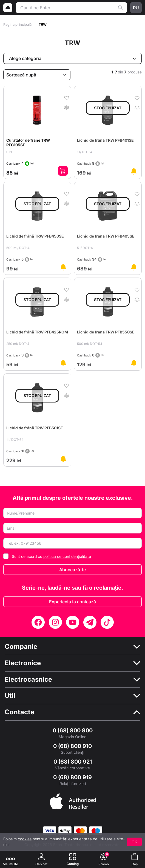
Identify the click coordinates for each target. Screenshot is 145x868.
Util (10, 696)
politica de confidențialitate (67, 556)
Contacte (19, 712)
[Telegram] (90, 622)
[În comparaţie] (67, 107)
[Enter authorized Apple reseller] (73, 801)
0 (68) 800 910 (72, 746)
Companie (21, 647)
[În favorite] (67, 98)
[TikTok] (107, 622)
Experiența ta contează (72, 602)
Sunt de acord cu (51, 556)
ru (136, 8)
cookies (25, 839)
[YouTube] (73, 622)
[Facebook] (38, 622)
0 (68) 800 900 (73, 730)
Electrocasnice (28, 679)
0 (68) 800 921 (73, 762)
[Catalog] (73, 859)
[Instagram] (55, 622)
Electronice (23, 663)
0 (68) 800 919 (72, 777)
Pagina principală (18, 24)
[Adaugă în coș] (63, 171)
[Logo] (8, 8)
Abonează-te (72, 570)
